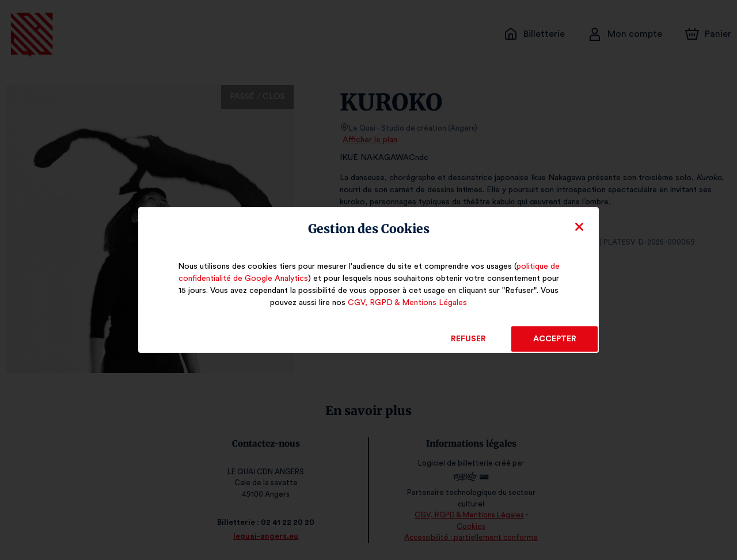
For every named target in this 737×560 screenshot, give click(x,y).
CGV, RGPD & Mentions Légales (407, 303)
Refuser (468, 339)
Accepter (554, 339)
